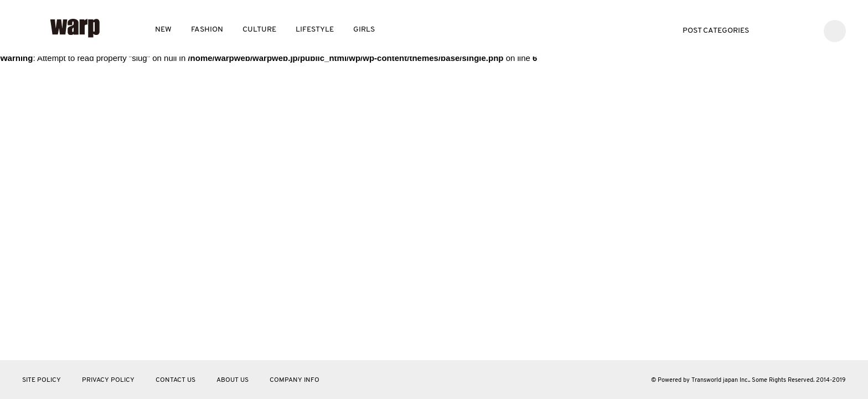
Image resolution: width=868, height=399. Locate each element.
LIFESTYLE (315, 30)
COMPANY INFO (294, 380)
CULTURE (259, 30)
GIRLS (364, 30)
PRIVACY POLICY (108, 380)
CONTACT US (175, 380)
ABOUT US (232, 380)
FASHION (207, 30)
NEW (163, 30)
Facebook (789, 30)
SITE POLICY (42, 380)
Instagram (805, 30)
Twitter (772, 30)
